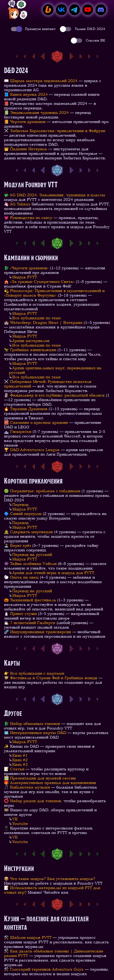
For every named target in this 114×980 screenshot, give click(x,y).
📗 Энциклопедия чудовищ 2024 (36, 113)
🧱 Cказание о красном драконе (36, 422)
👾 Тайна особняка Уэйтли (30, 564)
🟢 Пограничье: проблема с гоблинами (42, 491)
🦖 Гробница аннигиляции (30, 350)
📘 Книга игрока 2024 (26, 94)
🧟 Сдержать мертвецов (28, 532)
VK (15, 819)
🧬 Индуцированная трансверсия (38, 632)
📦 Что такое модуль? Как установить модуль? (50, 879)
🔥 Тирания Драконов (26, 409)
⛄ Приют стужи (20, 614)
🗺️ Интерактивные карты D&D (35, 733)
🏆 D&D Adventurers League (32, 450)
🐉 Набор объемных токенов (32, 724)
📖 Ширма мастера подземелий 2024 (41, 81)
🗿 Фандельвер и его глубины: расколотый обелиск (54, 395)
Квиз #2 (20, 760)
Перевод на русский (32, 555)
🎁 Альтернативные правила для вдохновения (50, 783)
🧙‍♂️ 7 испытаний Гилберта (30, 623)
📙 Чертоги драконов (25, 122)
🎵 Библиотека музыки (27, 787)
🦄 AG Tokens (17, 204)
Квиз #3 (20, 764)
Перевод (20, 505)
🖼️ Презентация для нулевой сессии (40, 778)
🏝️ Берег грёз (17, 545)
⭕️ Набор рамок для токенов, (33, 801)
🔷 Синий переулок (23, 514)
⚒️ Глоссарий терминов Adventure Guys (44, 969)
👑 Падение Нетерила (26, 149)
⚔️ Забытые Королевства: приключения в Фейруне (55, 131)
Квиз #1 (20, 755)
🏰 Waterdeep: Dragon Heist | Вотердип (43, 322)
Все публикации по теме (36, 318)
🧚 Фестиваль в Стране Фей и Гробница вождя (51, 678)
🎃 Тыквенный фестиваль (30, 600)
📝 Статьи (14, 769)
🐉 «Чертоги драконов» (27, 268)
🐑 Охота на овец (21, 577)
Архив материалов (31, 341)
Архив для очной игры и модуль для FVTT (53, 573)
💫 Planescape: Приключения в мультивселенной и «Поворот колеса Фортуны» (54, 293)
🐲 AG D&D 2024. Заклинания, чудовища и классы (55, 195)
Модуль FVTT (25, 277)
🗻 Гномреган (18, 432)
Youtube (20, 824)
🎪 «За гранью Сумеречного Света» (39, 282)
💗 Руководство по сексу (28, 218)
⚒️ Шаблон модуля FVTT (28, 937)
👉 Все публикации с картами (34, 673)
